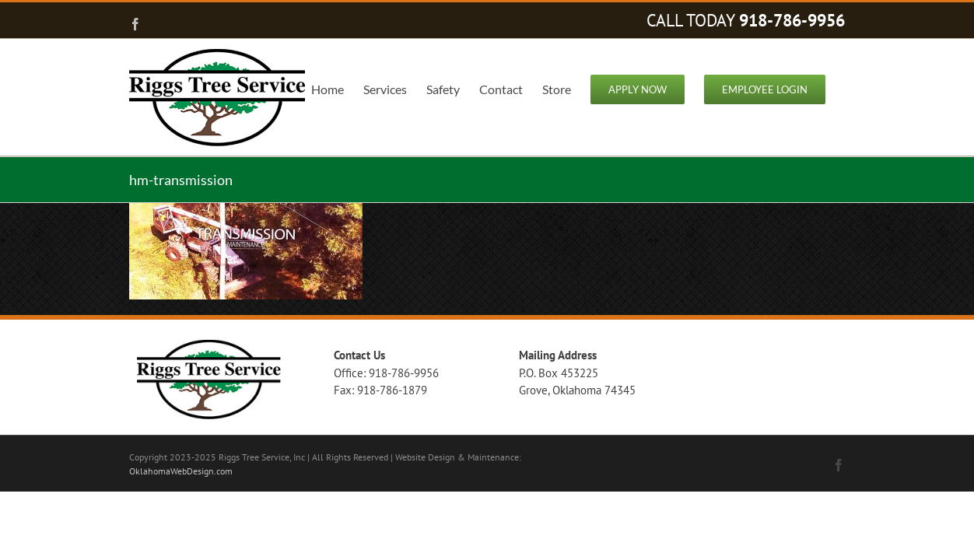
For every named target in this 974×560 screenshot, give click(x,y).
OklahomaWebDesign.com (181, 471)
